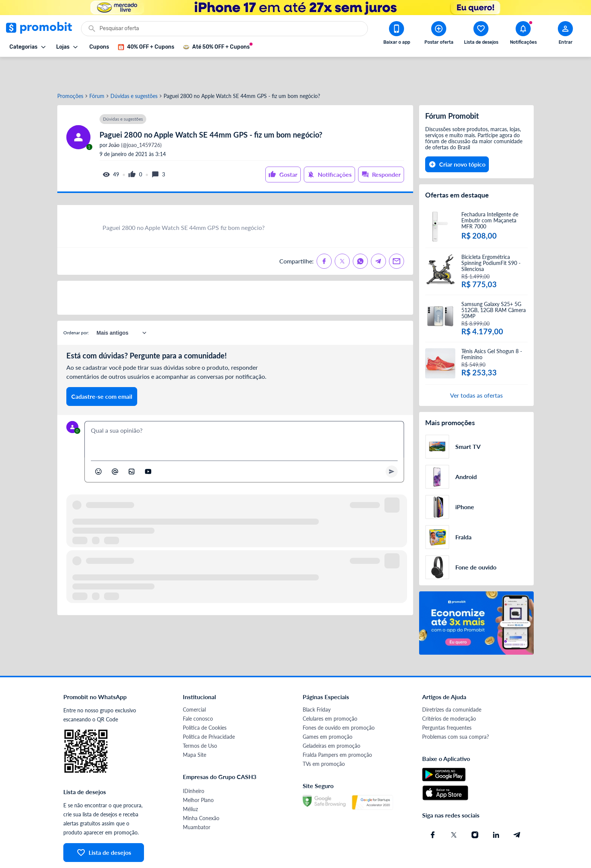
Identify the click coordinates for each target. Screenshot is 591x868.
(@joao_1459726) (135, 118)
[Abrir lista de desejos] (481, 34)
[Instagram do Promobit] (475, 808)
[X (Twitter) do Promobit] (454, 808)
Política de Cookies (205, 700)
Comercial (194, 682)
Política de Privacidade (209, 710)
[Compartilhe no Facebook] (324, 234)
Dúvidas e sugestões (134, 69)
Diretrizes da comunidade (452, 682)
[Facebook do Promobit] (433, 808)
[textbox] (244, 412)
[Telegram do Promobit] (517, 808)
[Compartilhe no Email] (397, 234)
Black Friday (317, 682)
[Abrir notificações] (523, 34)
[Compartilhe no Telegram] (378, 234)
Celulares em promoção (330, 691)
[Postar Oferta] (439, 34)
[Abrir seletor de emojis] (98, 444)
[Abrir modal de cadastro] (565, 34)
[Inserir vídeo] (148, 444)
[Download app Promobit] (397, 34)
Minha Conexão (201, 791)
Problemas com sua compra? (455, 710)
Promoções (70, 69)
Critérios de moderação (449, 691)
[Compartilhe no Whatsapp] (360, 234)
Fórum (97, 69)
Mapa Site (194, 728)
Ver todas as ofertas (476, 368)
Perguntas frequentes (447, 700)
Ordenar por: (76, 305)
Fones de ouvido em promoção (339, 700)
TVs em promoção (324, 737)
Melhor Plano (198, 773)
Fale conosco (198, 691)
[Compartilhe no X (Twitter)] (342, 234)
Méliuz (190, 782)
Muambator (197, 800)
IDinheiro (194, 764)
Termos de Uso (200, 719)
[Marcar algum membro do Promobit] (115, 444)
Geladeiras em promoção (331, 719)
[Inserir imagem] (132, 444)
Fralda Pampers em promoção (337, 728)
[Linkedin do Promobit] (496, 808)
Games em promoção (328, 710)
